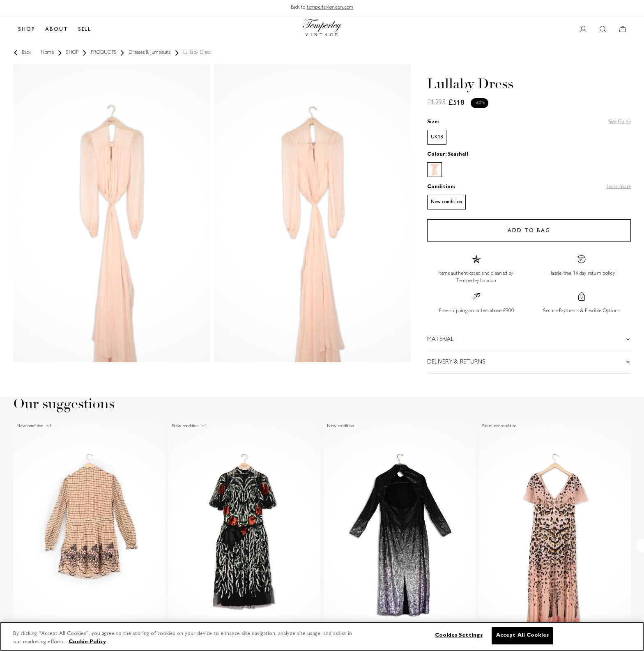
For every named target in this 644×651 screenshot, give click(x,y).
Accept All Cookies (522, 635)
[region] (322, 636)
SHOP (27, 30)
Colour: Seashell (448, 155)
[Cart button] (623, 30)
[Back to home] (322, 30)
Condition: (441, 187)
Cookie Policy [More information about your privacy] (87, 642)
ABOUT (57, 30)
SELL (85, 30)
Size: (433, 122)
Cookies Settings (459, 635)
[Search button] (603, 30)
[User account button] (583, 30)
